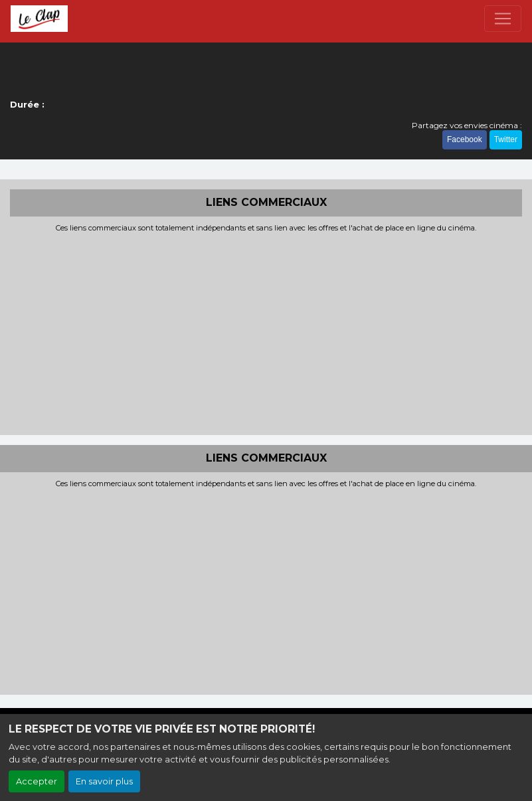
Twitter (506, 139)
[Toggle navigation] (503, 19)
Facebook (465, 139)
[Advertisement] (266, 332)
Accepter (37, 781)
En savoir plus (104, 781)
